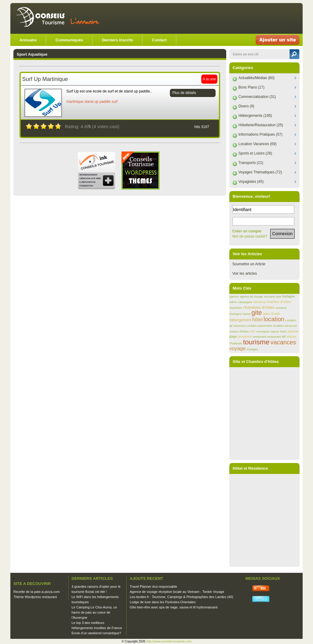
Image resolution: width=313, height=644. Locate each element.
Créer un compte (247, 231)
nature (274, 331)
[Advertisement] (228, 18)
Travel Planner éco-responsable (153, 587)
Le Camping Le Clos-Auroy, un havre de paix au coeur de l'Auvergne (94, 612)
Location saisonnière (259, 326)
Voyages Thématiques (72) (260, 172)
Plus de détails (184, 93)
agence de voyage (251, 297)
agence (234, 296)
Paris (283, 331)
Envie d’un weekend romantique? (96, 633)
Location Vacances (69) (257, 144)
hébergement (240, 320)
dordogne (235, 314)
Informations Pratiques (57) (260, 134)
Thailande (236, 343)
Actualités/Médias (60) (257, 78)
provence (245, 336)
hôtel (257, 320)
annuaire (269, 297)
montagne (263, 331)
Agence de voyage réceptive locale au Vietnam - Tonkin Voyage (177, 592)
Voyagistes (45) (251, 182)
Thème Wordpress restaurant (35, 597)
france (247, 314)
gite (257, 313)
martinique (75, 102)
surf (114, 102)
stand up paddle (97, 102)
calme (233, 302)
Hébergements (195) (255, 116)
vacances (283, 342)
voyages (252, 349)
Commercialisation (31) (257, 97)
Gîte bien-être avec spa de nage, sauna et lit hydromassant (174, 607)
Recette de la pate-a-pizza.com (37, 592)
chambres (236, 308)
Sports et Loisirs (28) (255, 153)
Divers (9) (246, 106)
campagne (245, 302)
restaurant (274, 337)
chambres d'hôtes (259, 307)
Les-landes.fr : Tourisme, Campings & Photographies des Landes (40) (181, 597)
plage (233, 337)
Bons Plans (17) (251, 87)
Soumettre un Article (249, 264)
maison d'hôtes (239, 331)
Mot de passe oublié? (250, 236)
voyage (237, 348)
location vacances (285, 326)
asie (279, 297)
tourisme (256, 342)
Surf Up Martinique (45, 79)
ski (284, 337)
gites (267, 314)
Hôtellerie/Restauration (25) (261, 125)
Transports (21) (251, 163)
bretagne (288, 296)
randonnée (260, 337)
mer (252, 331)
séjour (292, 336)
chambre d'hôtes (278, 302)
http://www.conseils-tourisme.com (169, 641)
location (274, 319)
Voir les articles (245, 273)
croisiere (281, 308)
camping (259, 302)
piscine (293, 331)
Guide (276, 314)
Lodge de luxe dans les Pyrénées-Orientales (163, 602)
